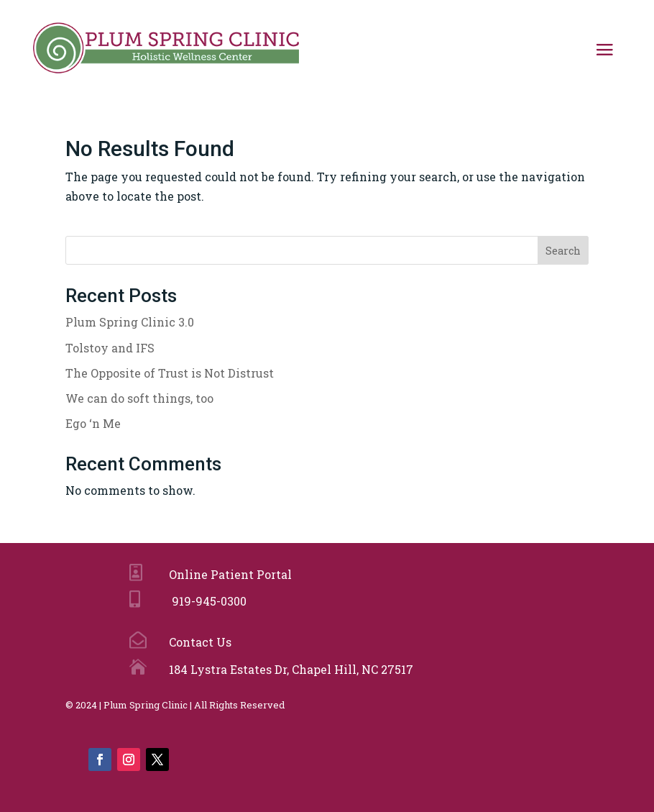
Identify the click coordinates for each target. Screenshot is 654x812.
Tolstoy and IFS (110, 348)
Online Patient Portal (227, 574)
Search (563, 251)
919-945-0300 (206, 601)
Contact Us (199, 642)
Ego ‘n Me (93, 423)
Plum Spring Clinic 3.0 (130, 322)
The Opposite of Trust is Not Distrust (170, 373)
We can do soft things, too (139, 398)
